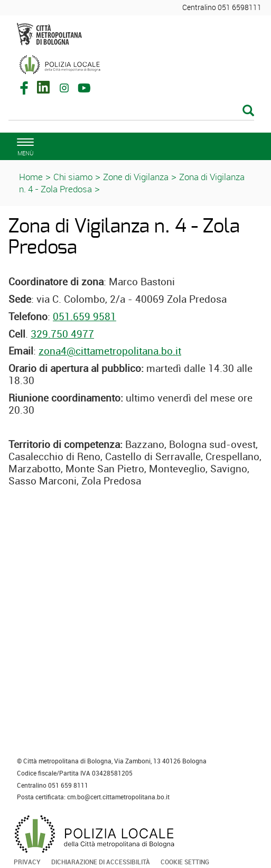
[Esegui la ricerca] (248, 111)
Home (31, 177)
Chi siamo (73, 177)
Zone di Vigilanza (136, 177)
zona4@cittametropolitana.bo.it (110, 351)
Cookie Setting (185, 862)
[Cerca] (131, 111)
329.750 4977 (62, 334)
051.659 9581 (85, 316)
